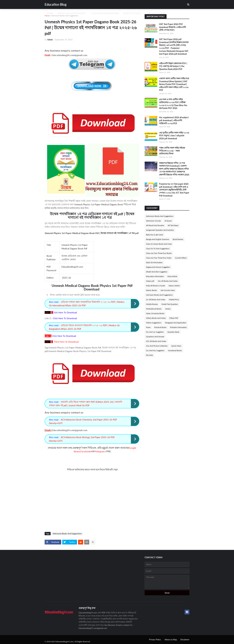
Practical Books (160, 327)
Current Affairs (181, 258)
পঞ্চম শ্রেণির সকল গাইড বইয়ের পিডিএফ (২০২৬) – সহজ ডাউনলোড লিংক (172, 151)
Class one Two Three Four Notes (159, 258)
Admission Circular (153, 221)
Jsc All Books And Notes (156, 300)
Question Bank (173, 332)
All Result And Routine (155, 225)
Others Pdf (174, 318)
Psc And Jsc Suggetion (155, 332)
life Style (149, 355)
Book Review (178, 239)
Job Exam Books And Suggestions (159, 295)
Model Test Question (170, 304)
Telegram (100, 451)
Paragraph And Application (176, 323)
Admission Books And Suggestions (65, 16)
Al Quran (168, 221)
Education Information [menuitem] (105, 13)
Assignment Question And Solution (160, 230)
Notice (168, 309)
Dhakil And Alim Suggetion (157, 272)
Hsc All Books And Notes (168, 281)
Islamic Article (174, 286)
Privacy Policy (155, 640)
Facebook (86, 451)
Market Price (174, 300)
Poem (148, 327)
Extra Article (172, 276)
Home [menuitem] (50, 13)
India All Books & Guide (156, 286)
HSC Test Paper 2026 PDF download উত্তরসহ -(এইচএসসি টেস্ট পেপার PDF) (173, 27)
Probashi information (178, 327)
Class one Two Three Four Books (159, 253)
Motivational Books (154, 309)
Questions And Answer (155, 337)
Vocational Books (175, 350)
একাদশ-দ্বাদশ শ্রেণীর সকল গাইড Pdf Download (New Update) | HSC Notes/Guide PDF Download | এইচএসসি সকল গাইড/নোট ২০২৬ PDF (174, 84)
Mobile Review (152, 304)
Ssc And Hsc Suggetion (155, 350)
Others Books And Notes (156, 318)
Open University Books (155, 313)
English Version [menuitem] (156, 13)
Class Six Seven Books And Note (159, 244)
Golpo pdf (150, 281)
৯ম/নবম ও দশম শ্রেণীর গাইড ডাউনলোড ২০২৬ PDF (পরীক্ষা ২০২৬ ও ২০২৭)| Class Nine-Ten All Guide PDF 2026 (173, 104)
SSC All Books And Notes (156, 341)
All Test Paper (173, 225)
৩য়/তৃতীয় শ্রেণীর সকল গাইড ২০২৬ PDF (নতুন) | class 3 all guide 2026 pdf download (174, 136)
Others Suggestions (154, 323)
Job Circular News (168, 290)
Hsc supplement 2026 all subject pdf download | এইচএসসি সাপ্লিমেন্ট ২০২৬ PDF (174, 120)
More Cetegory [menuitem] (132, 13)
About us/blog (171, 640)
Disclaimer (185, 640)
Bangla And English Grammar (158, 239)
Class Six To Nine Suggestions (158, 249)
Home (47, 16)
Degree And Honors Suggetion (158, 267)
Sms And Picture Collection (157, 346)
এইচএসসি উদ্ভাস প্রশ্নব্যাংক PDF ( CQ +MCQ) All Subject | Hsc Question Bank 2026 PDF (173, 66)
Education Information (155, 276)
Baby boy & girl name (155, 235)
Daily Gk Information (154, 262)
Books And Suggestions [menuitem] (71, 13)
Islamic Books (151, 290)
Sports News (176, 346)
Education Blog (56, 4)
